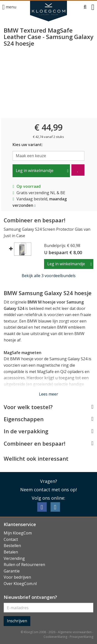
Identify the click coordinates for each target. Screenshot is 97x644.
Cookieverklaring (55, 637)
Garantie (12, 571)
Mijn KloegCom (18, 533)
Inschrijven (17, 621)
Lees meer (48, 394)
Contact (11, 539)
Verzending (14, 558)
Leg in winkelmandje (35, 170)
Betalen (11, 552)
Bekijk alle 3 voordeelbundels (49, 276)
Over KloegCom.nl (20, 584)
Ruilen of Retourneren (24, 565)
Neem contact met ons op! (48, 490)
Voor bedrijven (17, 577)
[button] (85, 7)
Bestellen (12, 546)
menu (9, 7)
